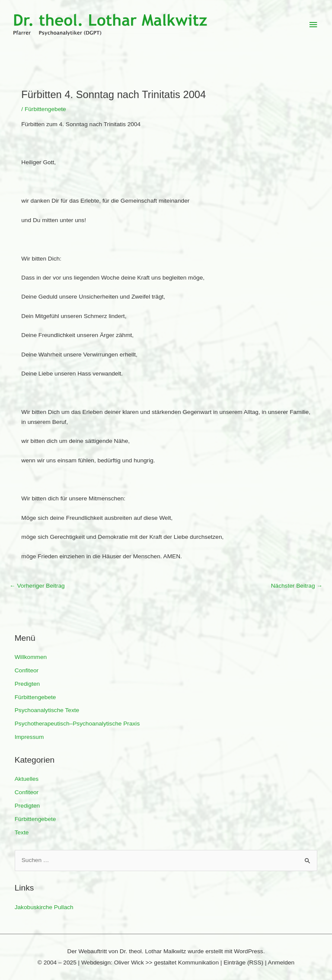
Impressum (29, 737)
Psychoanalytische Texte (47, 710)
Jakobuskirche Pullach (44, 907)
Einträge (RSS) (243, 962)
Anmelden (281, 962)
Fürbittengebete (35, 697)
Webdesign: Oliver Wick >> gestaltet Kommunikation (150, 962)
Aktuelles (27, 779)
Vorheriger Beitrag (37, 586)
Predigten (27, 684)
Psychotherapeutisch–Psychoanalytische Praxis (77, 724)
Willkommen (31, 657)
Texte (22, 832)
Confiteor (27, 670)
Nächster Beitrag (297, 586)
